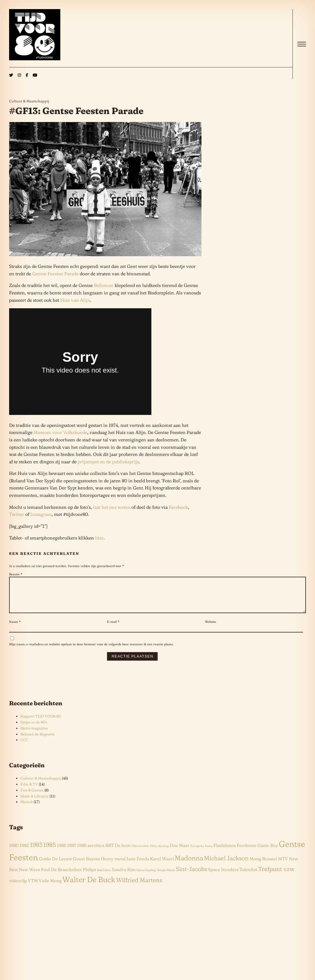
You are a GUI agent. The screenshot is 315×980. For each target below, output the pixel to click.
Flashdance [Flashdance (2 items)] (225, 852)
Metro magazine (34, 735)
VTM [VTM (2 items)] (33, 887)
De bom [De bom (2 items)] (123, 852)
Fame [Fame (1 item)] (209, 853)
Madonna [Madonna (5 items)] (189, 865)
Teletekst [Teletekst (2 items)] (248, 876)
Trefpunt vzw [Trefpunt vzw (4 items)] (276, 876)
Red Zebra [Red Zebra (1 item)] (104, 877)
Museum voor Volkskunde (60, 432)
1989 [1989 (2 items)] (82, 852)
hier (99, 538)
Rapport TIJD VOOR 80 (41, 723)
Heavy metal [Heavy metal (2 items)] (113, 866)
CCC (24, 747)
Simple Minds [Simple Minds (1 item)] (166, 877)
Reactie (16, 574)
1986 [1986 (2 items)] (62, 852)
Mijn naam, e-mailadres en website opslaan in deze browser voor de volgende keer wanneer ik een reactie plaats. (91, 651)
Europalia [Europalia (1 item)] (197, 853)
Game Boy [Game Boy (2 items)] (268, 852)
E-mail (113, 628)
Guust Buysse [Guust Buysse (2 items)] (86, 866)
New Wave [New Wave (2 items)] (29, 876)
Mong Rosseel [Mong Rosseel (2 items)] (263, 866)
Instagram (41, 514)
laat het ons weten (112, 507)
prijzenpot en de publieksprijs (108, 462)
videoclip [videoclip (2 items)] (18, 887)
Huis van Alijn (75, 300)
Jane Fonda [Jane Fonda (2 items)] (138, 866)
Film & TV (29, 791)
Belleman (104, 285)
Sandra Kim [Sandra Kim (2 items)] (124, 876)
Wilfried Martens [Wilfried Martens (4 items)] (139, 887)
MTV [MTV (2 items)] (283, 866)
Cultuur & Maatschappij (29, 101)
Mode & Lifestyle (35, 803)
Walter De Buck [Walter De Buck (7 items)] (89, 886)
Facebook (178, 507)
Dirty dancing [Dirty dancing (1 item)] (159, 853)
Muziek (27, 809)
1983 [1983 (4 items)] (36, 851)
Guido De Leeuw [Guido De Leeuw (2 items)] (55, 866)
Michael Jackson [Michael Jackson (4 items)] (226, 865)
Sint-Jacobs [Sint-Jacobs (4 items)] (192, 876)
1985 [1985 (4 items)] (50, 851)
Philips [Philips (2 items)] (89, 876)
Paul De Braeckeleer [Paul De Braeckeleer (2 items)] (61, 876)
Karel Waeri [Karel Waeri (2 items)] (162, 866)
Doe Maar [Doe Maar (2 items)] (180, 852)
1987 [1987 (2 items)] (72, 852)
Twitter (17, 514)
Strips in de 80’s (34, 729)
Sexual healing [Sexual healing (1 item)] (146, 877)
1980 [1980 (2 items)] (14, 852)
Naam (15, 628)
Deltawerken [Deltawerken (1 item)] (140, 853)
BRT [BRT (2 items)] (110, 852)
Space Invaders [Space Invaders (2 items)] (223, 876)
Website (211, 628)
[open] (302, 44)
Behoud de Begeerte (38, 741)
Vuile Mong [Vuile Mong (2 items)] (50, 887)
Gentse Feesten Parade (55, 274)
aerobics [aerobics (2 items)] (96, 852)
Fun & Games (32, 797)
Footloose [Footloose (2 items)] (247, 852)
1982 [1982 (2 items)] (24, 852)
